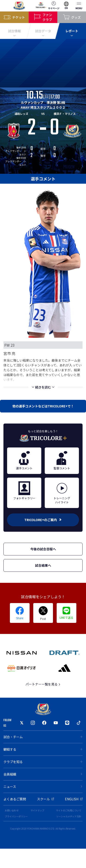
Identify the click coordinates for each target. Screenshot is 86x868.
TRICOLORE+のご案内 (43, 520)
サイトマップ (37, 810)
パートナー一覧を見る (43, 684)
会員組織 (43, 774)
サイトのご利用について (69, 810)
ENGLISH (74, 799)
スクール (45, 799)
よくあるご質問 (15, 799)
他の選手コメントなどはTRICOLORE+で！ (43, 406)
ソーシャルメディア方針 (69, 816)
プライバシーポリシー (16, 816)
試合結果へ (43, 565)
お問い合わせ (12, 810)
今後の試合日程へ (43, 549)
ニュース (43, 787)
